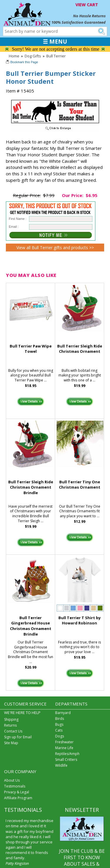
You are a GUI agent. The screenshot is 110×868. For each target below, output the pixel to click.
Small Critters (66, 760)
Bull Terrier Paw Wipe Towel (31, 349)
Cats (59, 730)
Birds (60, 719)
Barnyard (63, 713)
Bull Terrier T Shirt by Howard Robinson (79, 620)
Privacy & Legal (17, 792)
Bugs (59, 724)
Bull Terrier (56, 56)
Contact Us (13, 731)
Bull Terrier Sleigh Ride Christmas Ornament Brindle (31, 487)
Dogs (60, 736)
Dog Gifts (33, 56)
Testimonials (15, 786)
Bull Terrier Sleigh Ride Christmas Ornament (80, 349)
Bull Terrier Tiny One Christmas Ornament (80, 485)
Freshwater (64, 742)
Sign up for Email (18, 737)
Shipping (11, 719)
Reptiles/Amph (67, 754)
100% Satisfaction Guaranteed (78, 22)
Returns (10, 725)
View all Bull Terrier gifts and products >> (55, 248)
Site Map (11, 743)
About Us (12, 780)
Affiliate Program (18, 798)
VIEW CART (87, 5)
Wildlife (61, 765)
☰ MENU (55, 42)
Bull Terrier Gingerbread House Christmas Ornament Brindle (31, 626)
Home (14, 56)
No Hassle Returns (89, 16)
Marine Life (64, 748)
